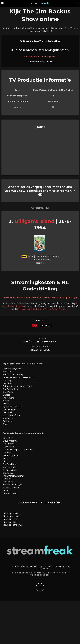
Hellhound (7, 412)
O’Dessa (7, 395)
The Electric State (11, 389)
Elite (5, 461)
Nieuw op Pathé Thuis (13, 525)
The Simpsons (9, 444)
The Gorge (8, 380)
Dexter (6, 490)
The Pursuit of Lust (11, 415)
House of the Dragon (12, 485)
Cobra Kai (7, 479)
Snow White (8, 392)
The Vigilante (9, 398)
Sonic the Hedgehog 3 (13, 369)
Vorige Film (40, 338)
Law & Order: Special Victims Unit (18, 450)
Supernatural (8, 447)
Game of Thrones (11, 455)
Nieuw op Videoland (12, 516)
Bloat (5, 424)
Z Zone (6, 401)
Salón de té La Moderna (40, 342)
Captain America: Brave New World (18, 377)
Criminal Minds (9, 470)
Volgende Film (40, 347)
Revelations (8, 418)
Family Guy (8, 438)
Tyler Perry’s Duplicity (12, 406)
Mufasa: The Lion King (13, 374)
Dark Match (8, 421)
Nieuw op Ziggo (10, 519)
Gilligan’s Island (34, 221)
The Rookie (8, 482)
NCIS (5, 458)
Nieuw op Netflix (10, 513)
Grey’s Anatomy (10, 441)
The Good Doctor (11, 464)
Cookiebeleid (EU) (59, 567)
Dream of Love (40, 350)
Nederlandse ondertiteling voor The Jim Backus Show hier (42, 309)
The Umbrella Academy (13, 476)
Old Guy (6, 404)
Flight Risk (7, 383)
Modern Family (9, 467)
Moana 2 (7, 372)
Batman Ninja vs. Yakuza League (18, 386)
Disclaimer (42, 569)
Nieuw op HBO (9, 522)
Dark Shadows (9, 493)
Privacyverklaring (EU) (28, 567)
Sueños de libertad (11, 487)
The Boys (7, 452)
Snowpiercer (8, 473)
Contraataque (9, 409)
